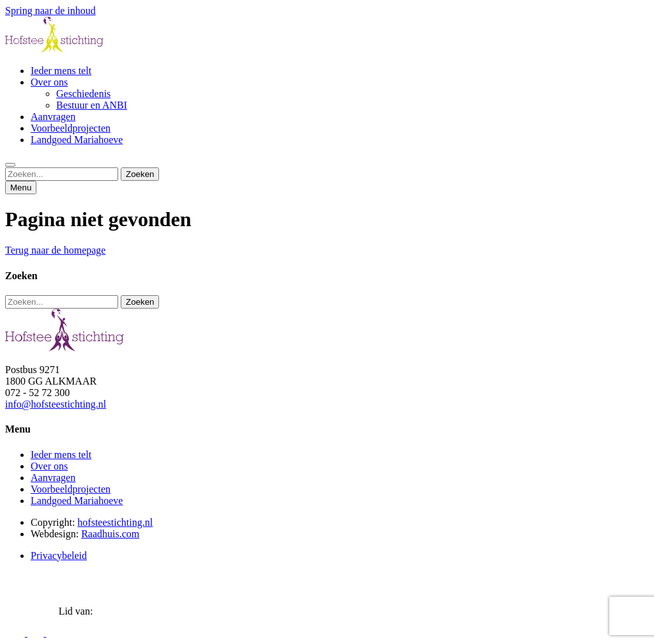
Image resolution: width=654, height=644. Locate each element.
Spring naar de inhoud (50, 11)
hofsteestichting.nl (115, 522)
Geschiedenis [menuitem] (83, 94)
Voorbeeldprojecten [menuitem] (71, 128)
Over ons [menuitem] (49, 82)
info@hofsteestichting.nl (56, 404)
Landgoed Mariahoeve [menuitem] (77, 140)
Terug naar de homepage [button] (55, 250)
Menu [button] (21, 188)
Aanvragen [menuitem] (53, 117)
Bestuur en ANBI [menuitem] (92, 105)
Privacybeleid (59, 556)
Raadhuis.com (110, 534)
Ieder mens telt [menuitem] (61, 71)
